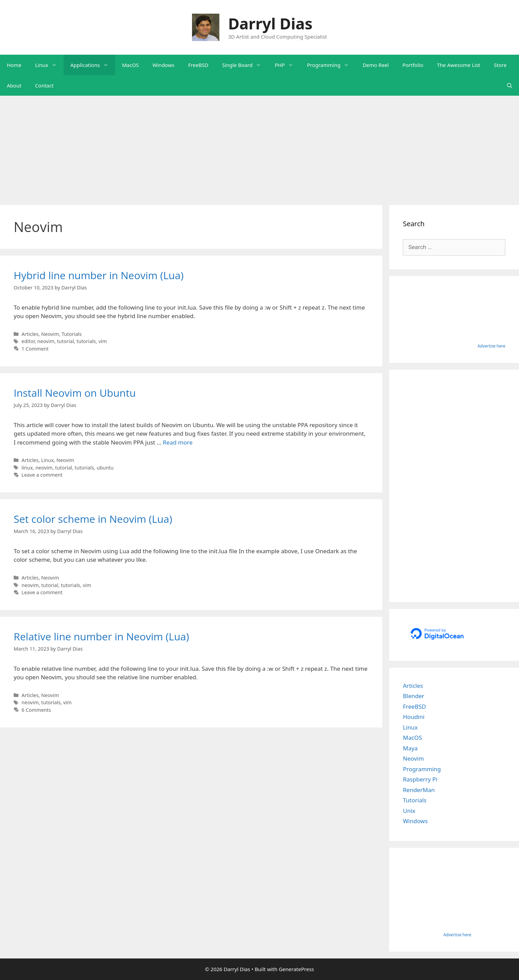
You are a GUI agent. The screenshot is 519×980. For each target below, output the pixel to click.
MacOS (130, 65)
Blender (414, 696)
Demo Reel (376, 65)
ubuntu (105, 468)
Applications (93, 65)
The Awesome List (459, 65)
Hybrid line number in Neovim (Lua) (99, 275)
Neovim (50, 334)
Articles (30, 334)
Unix (409, 811)
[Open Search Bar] (510, 85)
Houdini (414, 717)
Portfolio (413, 65)
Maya (410, 748)
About (14, 85)
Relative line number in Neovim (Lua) (101, 636)
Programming (331, 65)
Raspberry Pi (420, 779)
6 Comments (36, 710)
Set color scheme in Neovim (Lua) (93, 519)
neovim (46, 341)
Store (500, 65)
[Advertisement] (260, 147)
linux (27, 468)
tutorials (86, 341)
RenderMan (419, 790)
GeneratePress (296, 969)
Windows (163, 65)
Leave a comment (42, 475)
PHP (287, 65)
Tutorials (72, 334)
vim (103, 341)
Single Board (245, 65)
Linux (49, 65)
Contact (44, 85)
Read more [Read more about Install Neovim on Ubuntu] (178, 442)
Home (14, 65)
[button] (56, 65)
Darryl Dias (270, 23)
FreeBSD (198, 65)
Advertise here (491, 346)
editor (28, 341)
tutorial (66, 341)
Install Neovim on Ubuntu (75, 393)
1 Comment (35, 349)
